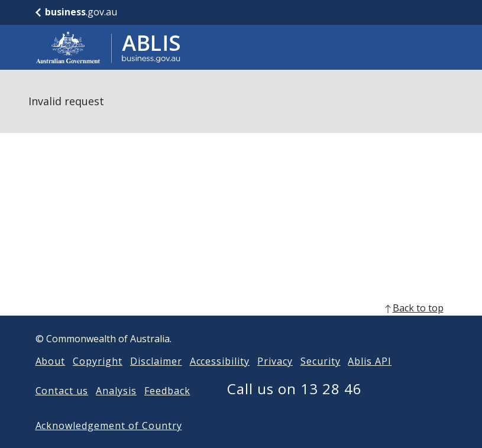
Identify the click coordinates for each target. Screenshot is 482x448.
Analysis (116, 391)
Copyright (98, 361)
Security (321, 361)
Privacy (275, 361)
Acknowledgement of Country (109, 426)
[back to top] (241, 308)
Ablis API (370, 361)
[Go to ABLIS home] (108, 47)
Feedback (167, 391)
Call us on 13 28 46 (294, 389)
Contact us (62, 391)
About (51, 361)
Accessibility (220, 361)
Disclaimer (156, 361)
